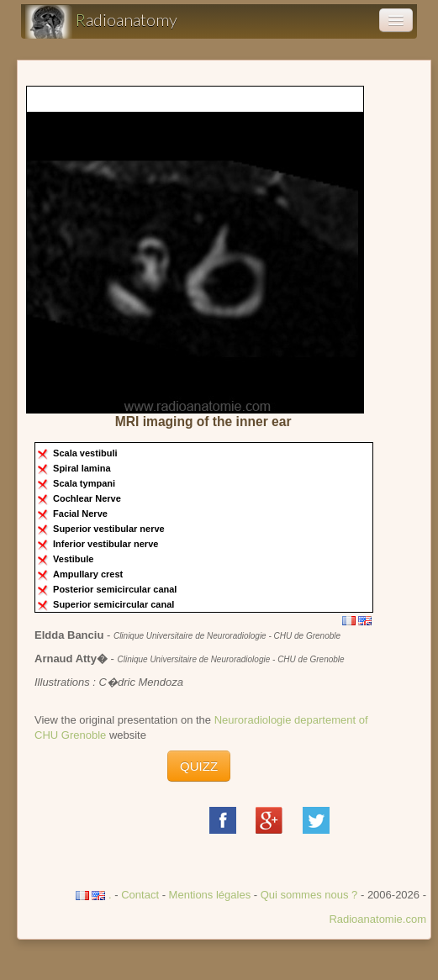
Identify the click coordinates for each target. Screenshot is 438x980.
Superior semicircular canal (115, 604)
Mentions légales (210, 895)
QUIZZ (199, 766)
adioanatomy (101, 22)
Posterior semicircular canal (116, 589)
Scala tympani (85, 483)
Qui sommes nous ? (311, 895)
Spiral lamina (83, 468)
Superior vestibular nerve (110, 529)
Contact (140, 895)
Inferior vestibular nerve (107, 544)
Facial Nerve (82, 514)
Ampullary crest (89, 574)
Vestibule (74, 559)
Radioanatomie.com (377, 919)
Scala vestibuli (86, 453)
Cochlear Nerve (88, 498)
